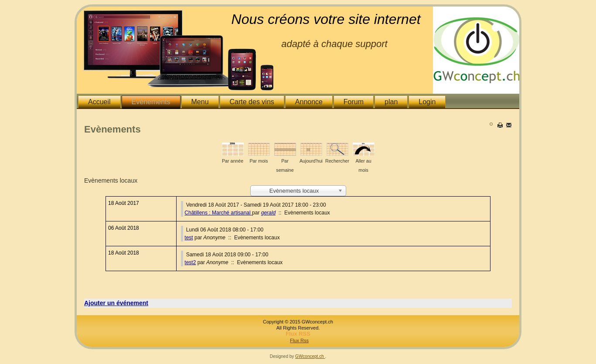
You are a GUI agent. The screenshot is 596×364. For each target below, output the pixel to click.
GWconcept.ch (310, 356)
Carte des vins (252, 102)
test (189, 238)
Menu (200, 102)
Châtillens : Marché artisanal (218, 213)
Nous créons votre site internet (326, 19)
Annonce (309, 102)
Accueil (99, 102)
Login (427, 102)
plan (391, 102)
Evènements (151, 102)
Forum (354, 102)
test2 (190, 262)
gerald (268, 213)
